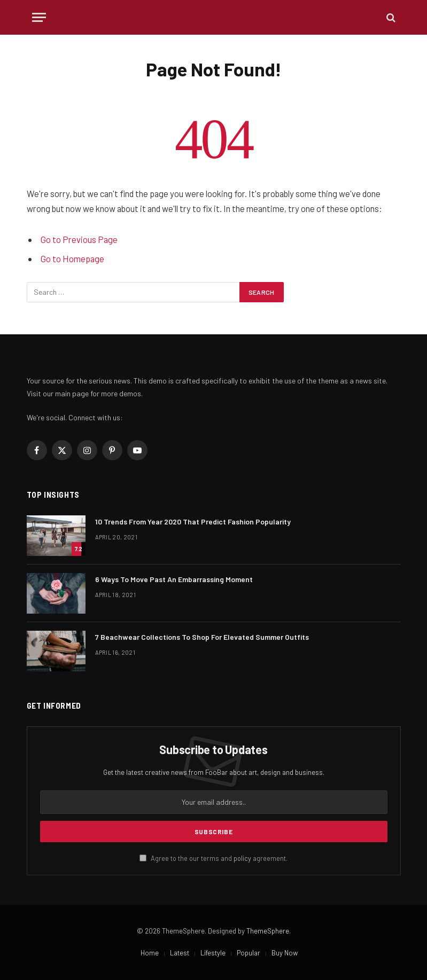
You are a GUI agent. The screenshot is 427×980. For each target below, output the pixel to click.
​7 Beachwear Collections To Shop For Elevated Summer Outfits (202, 637)
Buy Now (285, 953)
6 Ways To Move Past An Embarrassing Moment (174, 579)
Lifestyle (213, 953)
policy (242, 858)
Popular (249, 953)
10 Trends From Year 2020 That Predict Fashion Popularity (193, 522)
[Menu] (39, 17)
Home (150, 953)
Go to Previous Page (79, 239)
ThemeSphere (268, 931)
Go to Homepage (72, 258)
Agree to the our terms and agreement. (213, 858)
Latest (180, 953)
